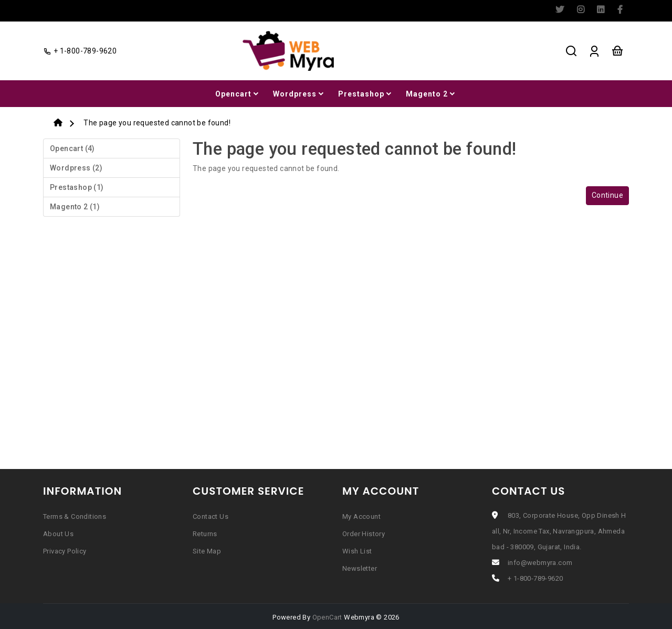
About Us (58, 534)
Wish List (357, 551)
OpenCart (327, 617)
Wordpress (299, 94)
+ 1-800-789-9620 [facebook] (80, 51)
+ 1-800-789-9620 (535, 578)
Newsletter (360, 568)
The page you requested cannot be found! (157, 123)
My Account (361, 516)
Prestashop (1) (77, 187)
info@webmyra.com (540, 563)
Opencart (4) (72, 148)
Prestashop (366, 94)
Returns (205, 534)
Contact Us (211, 516)
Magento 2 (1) (75, 207)
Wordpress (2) (76, 168)
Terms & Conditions (75, 516)
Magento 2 (431, 94)
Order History (364, 534)
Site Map (207, 551)
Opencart (238, 94)
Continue (607, 195)
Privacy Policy (65, 551)
